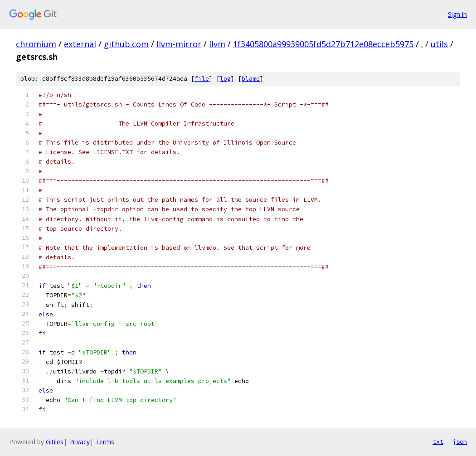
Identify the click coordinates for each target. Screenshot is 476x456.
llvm (217, 44)
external (80, 44)
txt (438, 441)
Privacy (79, 442)
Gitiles (55, 442)
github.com (126, 44)
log (225, 79)
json (460, 441)
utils (439, 44)
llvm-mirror (179, 44)
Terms (105, 442)
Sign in (457, 14)
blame (251, 79)
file (202, 79)
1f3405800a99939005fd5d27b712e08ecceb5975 (323, 44)
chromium (36, 44)
